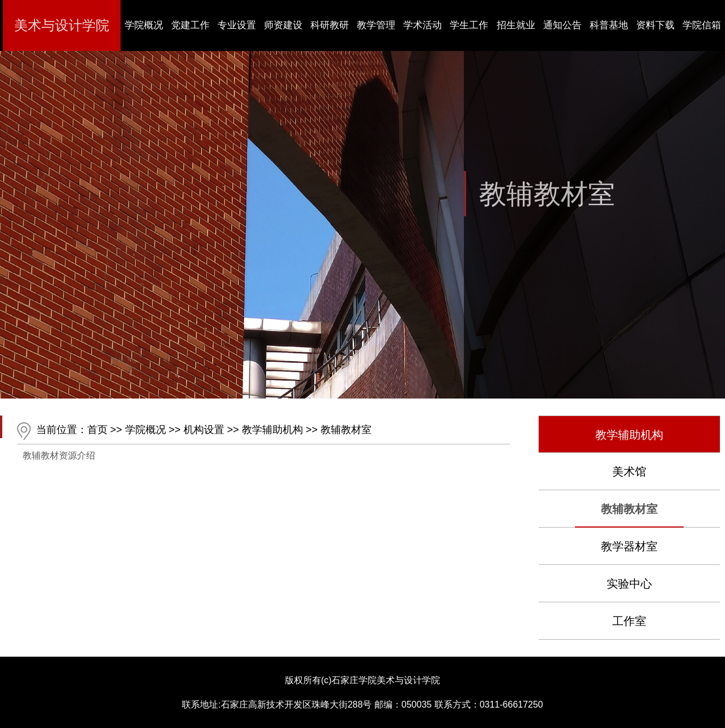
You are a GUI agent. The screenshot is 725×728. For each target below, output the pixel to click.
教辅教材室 (346, 430)
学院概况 (146, 430)
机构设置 (204, 430)
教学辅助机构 (272, 430)
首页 (97, 430)
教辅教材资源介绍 (59, 455)
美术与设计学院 (62, 25)
